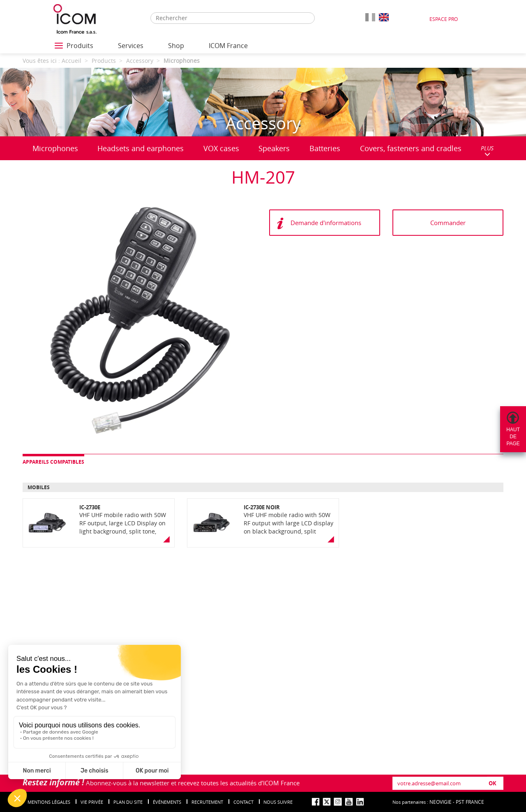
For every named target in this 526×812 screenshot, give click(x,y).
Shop (176, 46)
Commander (448, 223)
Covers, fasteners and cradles (411, 148)
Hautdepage (513, 437)
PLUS (487, 151)
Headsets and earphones (141, 148)
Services (131, 46)
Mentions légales (49, 802)
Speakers (274, 148)
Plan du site (128, 802)
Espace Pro (444, 19)
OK (493, 783)
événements (167, 802)
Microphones (55, 148)
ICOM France (228, 46)
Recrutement (207, 802)
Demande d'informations (326, 223)
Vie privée (92, 802)
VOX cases (221, 148)
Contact (243, 802)
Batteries (325, 148)
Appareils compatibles (53, 462)
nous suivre (278, 802)
